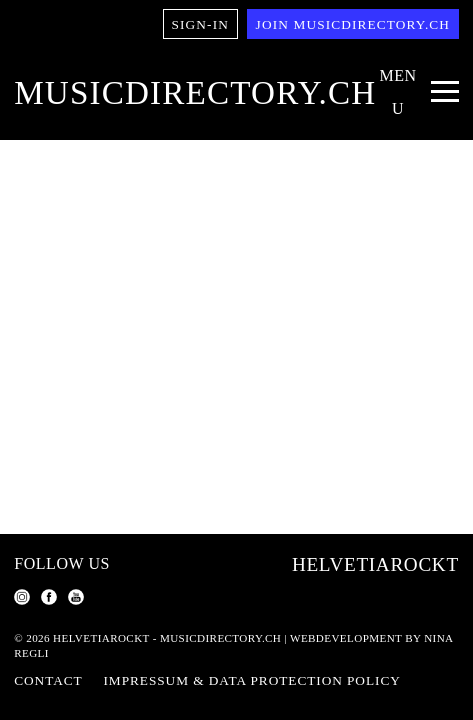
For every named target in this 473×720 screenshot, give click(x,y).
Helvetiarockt (375, 564)
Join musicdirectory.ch (353, 24)
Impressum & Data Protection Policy (252, 680)
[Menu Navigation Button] (417, 93)
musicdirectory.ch (195, 92)
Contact (48, 680)
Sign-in (200, 24)
